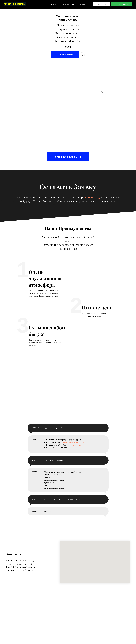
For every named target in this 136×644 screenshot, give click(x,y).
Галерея (82, 4)
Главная (54, 4)
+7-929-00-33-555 (102, 4)
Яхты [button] (74, 4)
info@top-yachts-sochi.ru (26, 612)
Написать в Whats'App (121, 4)
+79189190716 (25, 201)
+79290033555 (92, 197)
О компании (64, 4)
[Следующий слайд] (102, 93)
